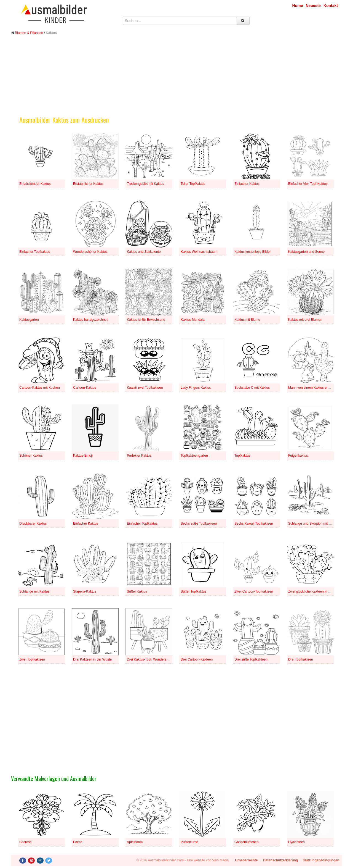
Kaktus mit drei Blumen (305, 320)
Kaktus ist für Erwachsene (146, 320)
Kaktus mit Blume (247, 320)
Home (298, 6)
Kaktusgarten (29, 320)
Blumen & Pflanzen (29, 33)
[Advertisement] (176, 80)
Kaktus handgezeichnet (90, 320)
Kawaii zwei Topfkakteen (145, 388)
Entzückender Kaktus (35, 184)
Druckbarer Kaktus (33, 524)
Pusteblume (189, 842)
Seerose (26, 842)
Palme (78, 842)
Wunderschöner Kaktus (90, 252)
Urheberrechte (246, 860)
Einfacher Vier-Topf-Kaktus (308, 184)
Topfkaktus (242, 456)
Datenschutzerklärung (280, 860)
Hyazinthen (296, 842)
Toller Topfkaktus (193, 184)
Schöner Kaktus (31, 456)
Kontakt (331, 6)
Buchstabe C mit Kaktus (252, 388)
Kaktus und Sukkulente (144, 252)
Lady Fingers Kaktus (196, 388)
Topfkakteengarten (194, 456)
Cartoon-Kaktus (85, 388)
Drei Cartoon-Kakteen (197, 659)
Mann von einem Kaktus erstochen (314, 388)
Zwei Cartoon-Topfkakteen (254, 591)
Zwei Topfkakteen (32, 659)
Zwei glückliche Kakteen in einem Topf (316, 591)
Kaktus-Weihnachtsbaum (199, 252)
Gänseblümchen (246, 842)
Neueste (313, 6)
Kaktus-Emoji (83, 456)
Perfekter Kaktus (139, 456)
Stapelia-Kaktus (85, 591)
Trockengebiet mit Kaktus (145, 184)
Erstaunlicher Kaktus (88, 184)
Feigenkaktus (298, 456)
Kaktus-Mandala (193, 320)
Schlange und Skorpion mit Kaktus (313, 524)
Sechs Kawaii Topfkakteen (254, 524)
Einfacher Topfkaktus (35, 252)
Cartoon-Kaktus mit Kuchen (40, 388)
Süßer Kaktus (137, 591)
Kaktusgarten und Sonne (306, 252)
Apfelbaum (135, 842)
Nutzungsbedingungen (321, 860)
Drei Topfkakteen (301, 659)
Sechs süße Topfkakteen (199, 524)
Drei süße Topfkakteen (251, 659)
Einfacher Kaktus (247, 184)
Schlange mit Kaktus (34, 591)
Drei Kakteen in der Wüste (92, 659)
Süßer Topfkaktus (193, 591)
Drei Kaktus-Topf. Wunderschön (150, 659)
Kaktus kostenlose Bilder (252, 252)
